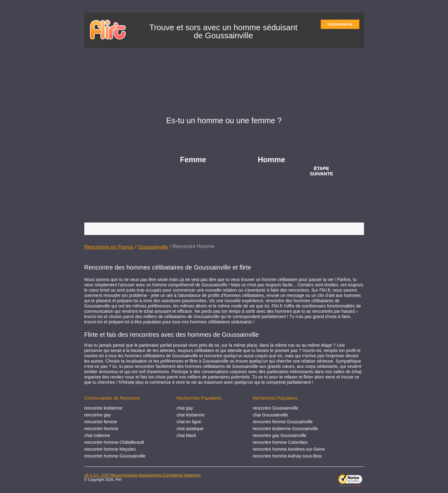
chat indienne (97, 435)
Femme (193, 160)
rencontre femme (101, 422)
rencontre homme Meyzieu (110, 449)
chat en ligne (189, 422)
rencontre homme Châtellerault (114, 442)
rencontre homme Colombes (280, 442)
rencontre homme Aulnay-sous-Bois (287, 456)
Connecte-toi (342, 24)
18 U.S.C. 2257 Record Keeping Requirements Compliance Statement (142, 475)
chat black (186, 435)
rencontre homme (101, 429)
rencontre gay (98, 415)
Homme (272, 160)
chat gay (185, 408)
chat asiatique (190, 429)
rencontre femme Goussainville (283, 422)
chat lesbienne (190, 415)
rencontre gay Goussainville (280, 435)
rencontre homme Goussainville (115, 456)
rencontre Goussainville (275, 408)
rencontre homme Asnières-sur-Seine (289, 449)
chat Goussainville (270, 415)
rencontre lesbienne (103, 408)
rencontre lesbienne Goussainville (285, 429)
